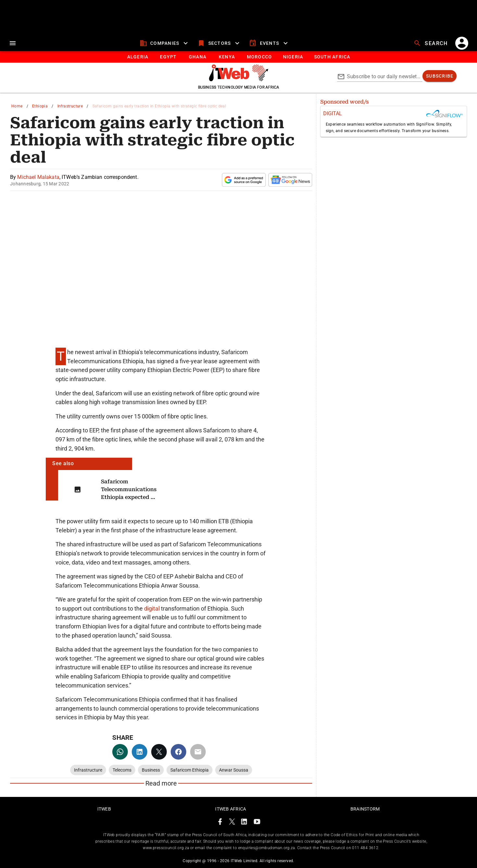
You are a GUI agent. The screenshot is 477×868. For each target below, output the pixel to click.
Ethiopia (40, 106)
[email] (198, 752)
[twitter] (159, 752)
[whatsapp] (120, 752)
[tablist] (238, 57)
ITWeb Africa (231, 809)
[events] (269, 43)
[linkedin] (140, 752)
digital (153, 608)
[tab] (137, 57)
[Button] (332, 57)
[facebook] (178, 752)
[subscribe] (440, 76)
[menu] (13, 43)
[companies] (165, 43)
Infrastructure (70, 106)
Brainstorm (365, 809)
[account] (462, 43)
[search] (431, 43)
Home (17, 106)
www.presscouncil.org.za (166, 848)
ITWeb (104, 809)
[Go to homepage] (239, 80)
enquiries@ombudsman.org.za (267, 848)
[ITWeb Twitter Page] (232, 823)
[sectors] (219, 43)
